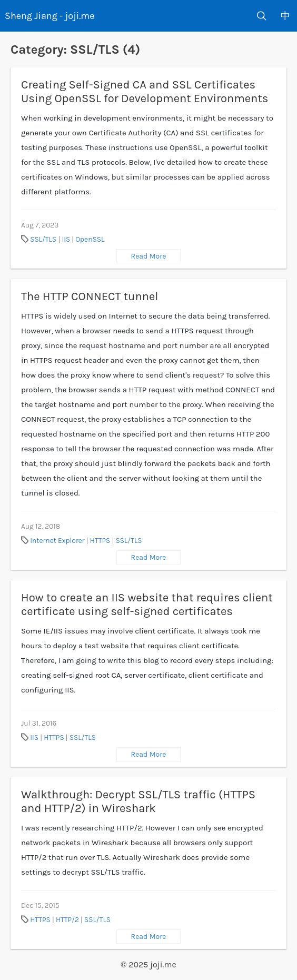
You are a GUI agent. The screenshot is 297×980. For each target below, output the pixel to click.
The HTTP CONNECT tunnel (90, 296)
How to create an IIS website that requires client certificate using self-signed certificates (147, 605)
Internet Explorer (57, 541)
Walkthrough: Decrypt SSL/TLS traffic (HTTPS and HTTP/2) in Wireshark (138, 801)
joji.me (163, 964)
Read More (149, 256)
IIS (66, 239)
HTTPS (100, 541)
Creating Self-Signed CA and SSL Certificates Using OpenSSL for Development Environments (145, 92)
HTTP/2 (67, 920)
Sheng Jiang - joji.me (49, 16)
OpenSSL (90, 239)
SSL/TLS (43, 239)
